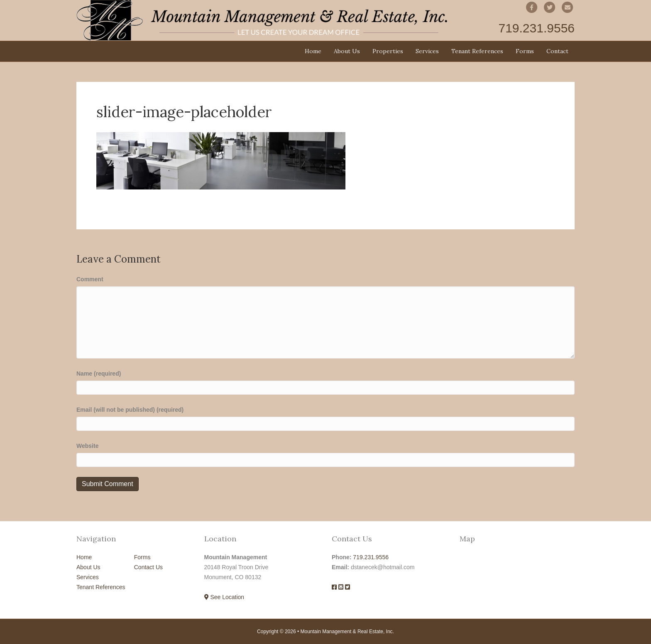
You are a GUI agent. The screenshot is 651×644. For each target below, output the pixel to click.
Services (427, 51)
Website (87, 446)
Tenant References (477, 51)
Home (313, 51)
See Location (224, 597)
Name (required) (99, 374)
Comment (90, 279)
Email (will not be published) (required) (130, 410)
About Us (347, 51)
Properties (388, 51)
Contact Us (148, 567)
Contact (557, 51)
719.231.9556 (371, 557)
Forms (525, 51)
